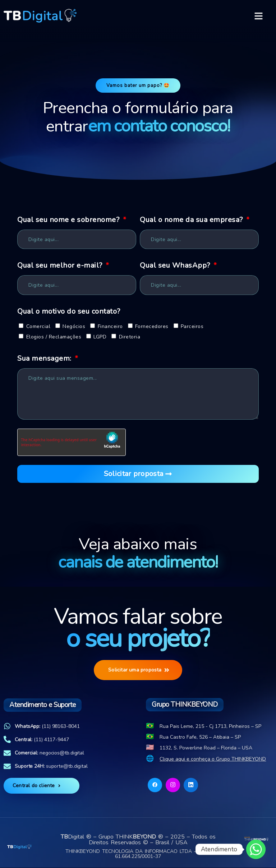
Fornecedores (152, 326)
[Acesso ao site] (257, 839)
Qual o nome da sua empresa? (192, 220)
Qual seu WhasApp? (176, 266)
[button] (259, 16)
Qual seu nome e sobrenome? (69, 220)
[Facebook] (155, 785)
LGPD (100, 337)
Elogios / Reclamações (54, 337)
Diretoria (130, 337)
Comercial (38, 326)
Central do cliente (37, 786)
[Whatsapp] (256, 849)
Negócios (74, 326)
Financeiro (110, 326)
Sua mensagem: (45, 359)
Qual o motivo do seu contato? (69, 311)
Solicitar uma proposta (139, 670)
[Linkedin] (191, 785)
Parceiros (192, 326)
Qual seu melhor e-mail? (61, 266)
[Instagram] (173, 785)
